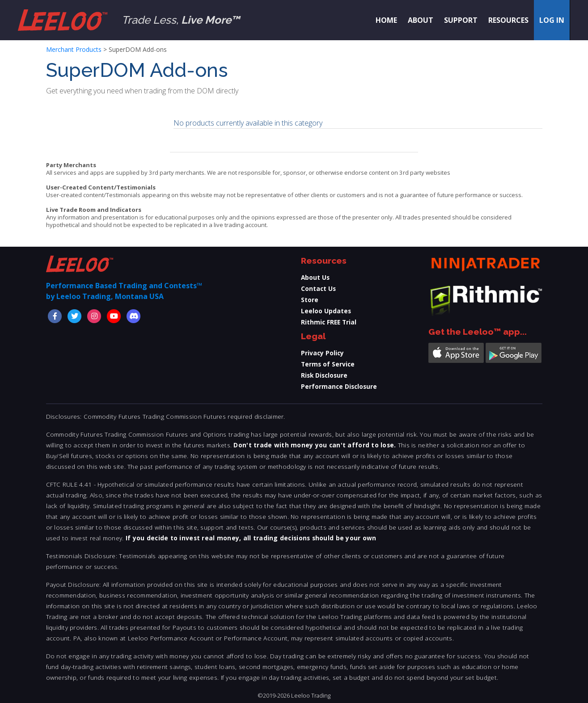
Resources (508, 20)
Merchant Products (74, 49)
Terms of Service (328, 364)
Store (310, 300)
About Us (315, 277)
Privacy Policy (322, 353)
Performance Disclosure (339, 386)
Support (461, 20)
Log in (552, 20)
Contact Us (318, 288)
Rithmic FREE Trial (329, 322)
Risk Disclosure (324, 375)
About (421, 20)
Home (386, 20)
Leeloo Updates (326, 311)
